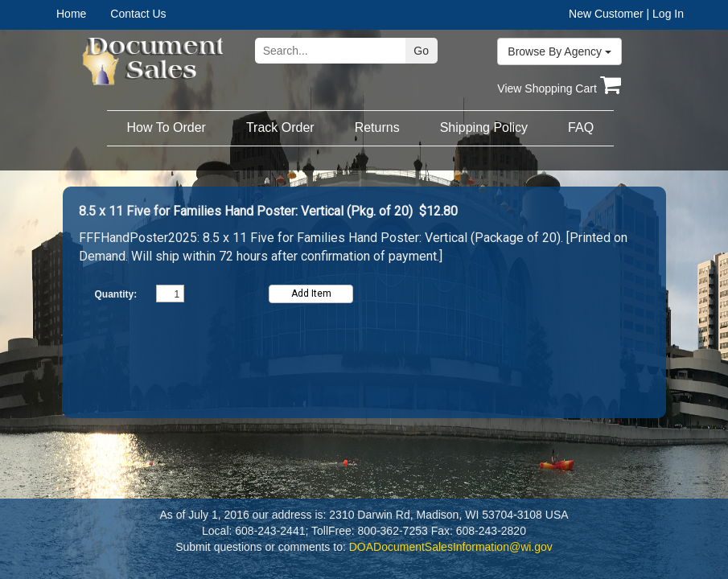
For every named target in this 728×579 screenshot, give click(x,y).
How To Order (167, 127)
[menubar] (107, 14)
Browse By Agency (559, 51)
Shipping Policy (484, 127)
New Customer (606, 14)
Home (71, 14)
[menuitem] (83, 14)
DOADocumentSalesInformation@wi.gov (451, 547)
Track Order (280, 127)
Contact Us (138, 14)
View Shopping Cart (559, 88)
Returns (377, 127)
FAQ (581, 127)
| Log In (665, 14)
